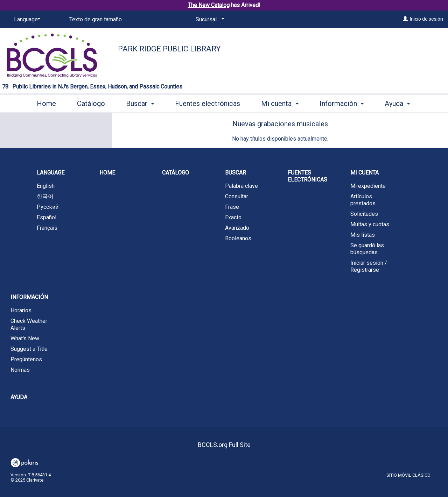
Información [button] (342, 102)
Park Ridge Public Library (169, 49)
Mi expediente (368, 186)
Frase (232, 207)
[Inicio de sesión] (405, 19)
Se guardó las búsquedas (367, 249)
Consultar (237, 196)
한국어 (45, 196)
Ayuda (19, 397)
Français (47, 228)
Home (46, 102)
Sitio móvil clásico (408, 475)
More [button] (398, 104)
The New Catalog (209, 5)
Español (47, 217)
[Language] (26, 20)
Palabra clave (241, 186)
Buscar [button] (140, 102)
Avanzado (237, 228)
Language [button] (51, 173)
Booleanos (238, 238)
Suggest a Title (29, 349)
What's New (25, 338)
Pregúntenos (26, 359)
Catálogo (91, 102)
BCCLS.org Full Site (224, 445)
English (46, 186)
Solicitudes (364, 214)
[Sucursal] (209, 20)
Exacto (233, 217)
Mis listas (363, 235)
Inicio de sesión (426, 19)
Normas (20, 370)
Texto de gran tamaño (96, 19)
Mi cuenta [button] (280, 102)
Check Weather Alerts (29, 324)
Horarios (21, 310)
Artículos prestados (363, 200)
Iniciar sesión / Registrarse (369, 266)
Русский (48, 207)
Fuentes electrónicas (208, 102)
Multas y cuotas (370, 224)
